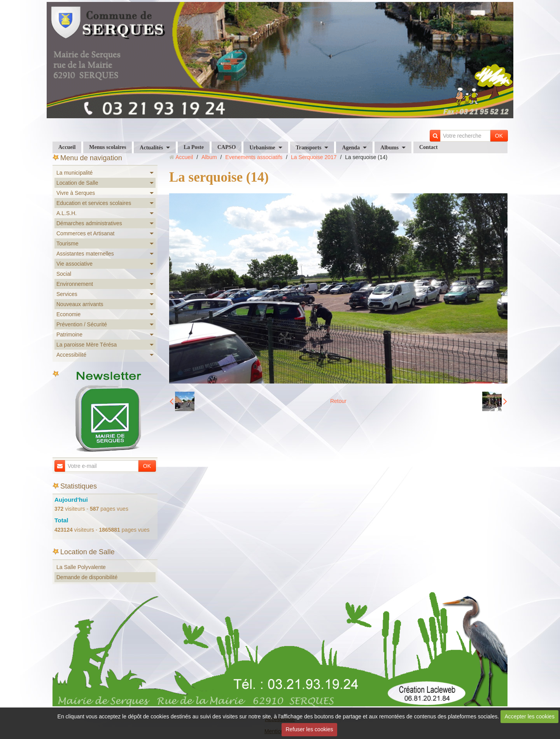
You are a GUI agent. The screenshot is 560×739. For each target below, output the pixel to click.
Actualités (151, 148)
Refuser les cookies (309, 729)
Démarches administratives (89, 223)
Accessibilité (71, 355)
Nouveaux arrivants (80, 304)
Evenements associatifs (254, 157)
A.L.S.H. (66, 213)
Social (64, 274)
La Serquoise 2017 (314, 157)
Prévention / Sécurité (82, 324)
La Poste (194, 147)
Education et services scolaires (94, 203)
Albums (389, 148)
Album (209, 157)
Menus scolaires (108, 147)
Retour (338, 401)
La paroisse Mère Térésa (87, 345)
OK (499, 136)
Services (67, 294)
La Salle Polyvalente (81, 567)
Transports (309, 148)
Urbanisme (262, 148)
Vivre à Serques (76, 193)
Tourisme (67, 243)
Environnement (75, 284)
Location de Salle (77, 183)
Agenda (351, 148)
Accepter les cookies (530, 716)
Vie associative (74, 264)
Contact (428, 147)
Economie (68, 314)
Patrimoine (69, 334)
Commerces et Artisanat (85, 233)
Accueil (67, 147)
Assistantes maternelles (85, 254)
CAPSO (227, 147)
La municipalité (74, 173)
